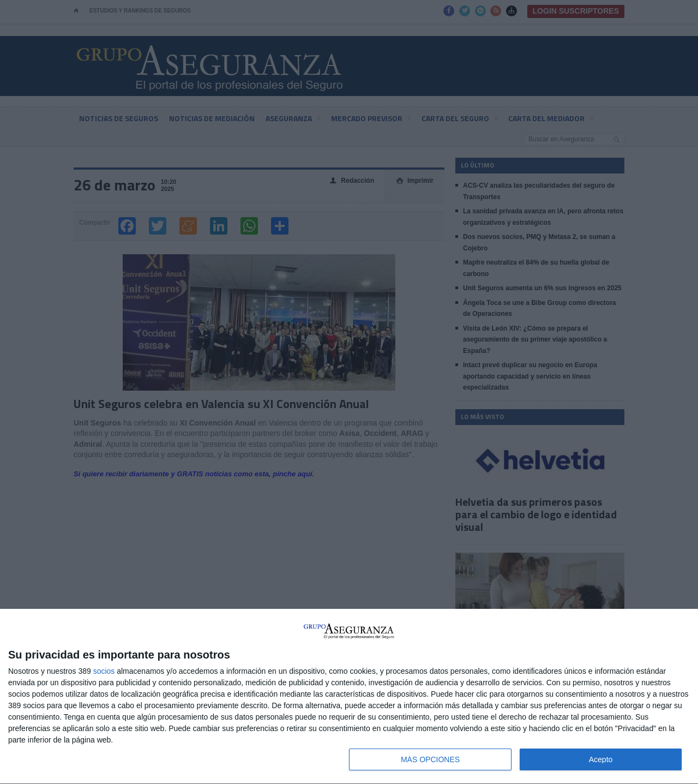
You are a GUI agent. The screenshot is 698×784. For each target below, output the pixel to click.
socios (104, 671)
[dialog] (349, 697)
